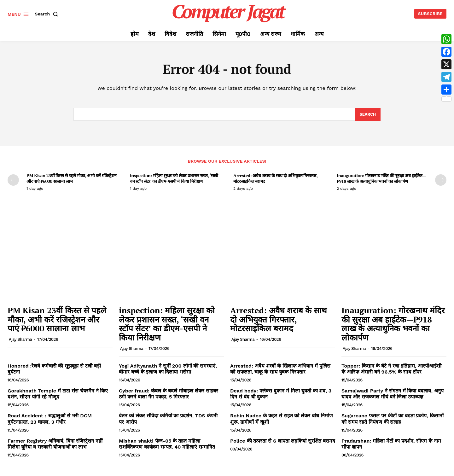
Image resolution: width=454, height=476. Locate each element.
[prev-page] (13, 181)
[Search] (367, 115)
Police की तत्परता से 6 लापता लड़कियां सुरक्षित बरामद (283, 441)
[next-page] (441, 181)
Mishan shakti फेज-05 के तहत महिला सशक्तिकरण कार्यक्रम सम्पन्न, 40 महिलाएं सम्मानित (167, 444)
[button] (48, 14)
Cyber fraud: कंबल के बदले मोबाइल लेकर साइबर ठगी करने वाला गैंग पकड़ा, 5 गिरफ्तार (169, 394)
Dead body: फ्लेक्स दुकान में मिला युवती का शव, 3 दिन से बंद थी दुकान (281, 394)
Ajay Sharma (20, 340)
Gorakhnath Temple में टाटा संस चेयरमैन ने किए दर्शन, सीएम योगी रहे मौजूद (58, 394)
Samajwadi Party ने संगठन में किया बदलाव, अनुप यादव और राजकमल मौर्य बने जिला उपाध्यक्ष (393, 394)
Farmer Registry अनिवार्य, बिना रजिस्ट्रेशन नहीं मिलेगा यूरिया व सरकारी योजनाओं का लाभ (55, 444)
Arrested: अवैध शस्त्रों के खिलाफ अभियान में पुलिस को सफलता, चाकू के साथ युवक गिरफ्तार (280, 369)
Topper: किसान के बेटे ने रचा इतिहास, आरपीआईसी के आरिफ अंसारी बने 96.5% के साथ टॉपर (391, 369)
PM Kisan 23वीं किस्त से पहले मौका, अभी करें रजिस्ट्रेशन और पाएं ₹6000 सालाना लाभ (72, 179)
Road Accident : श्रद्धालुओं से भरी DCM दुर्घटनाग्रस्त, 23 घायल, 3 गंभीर (50, 419)
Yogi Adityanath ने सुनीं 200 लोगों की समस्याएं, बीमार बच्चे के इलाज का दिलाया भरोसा (168, 369)
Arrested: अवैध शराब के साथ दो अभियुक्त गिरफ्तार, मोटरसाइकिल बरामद (276, 179)
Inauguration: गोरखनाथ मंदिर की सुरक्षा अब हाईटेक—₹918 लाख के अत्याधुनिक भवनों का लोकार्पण (381, 179)
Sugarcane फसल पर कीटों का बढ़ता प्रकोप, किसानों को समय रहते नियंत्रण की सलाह (393, 419)
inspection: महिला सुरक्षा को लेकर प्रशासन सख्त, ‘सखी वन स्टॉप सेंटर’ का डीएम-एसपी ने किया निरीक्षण (174, 179)
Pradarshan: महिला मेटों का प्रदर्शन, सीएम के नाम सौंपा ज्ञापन (391, 444)
